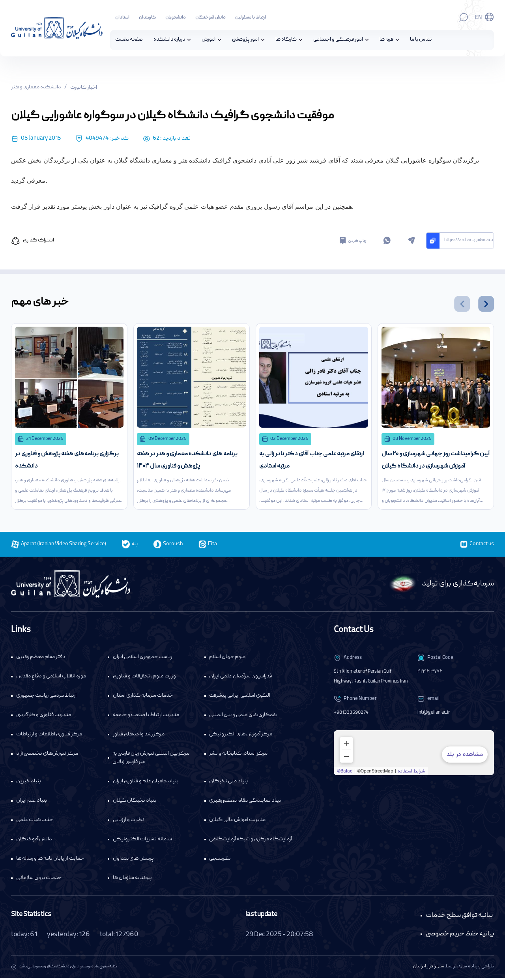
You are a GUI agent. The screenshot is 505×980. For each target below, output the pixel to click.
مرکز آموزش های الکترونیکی (241, 736)
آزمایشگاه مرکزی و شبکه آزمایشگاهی (251, 841)
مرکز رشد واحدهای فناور (139, 736)
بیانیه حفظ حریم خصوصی (460, 936)
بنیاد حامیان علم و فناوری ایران (146, 783)
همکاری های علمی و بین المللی (243, 717)
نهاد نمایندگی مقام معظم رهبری (245, 802)
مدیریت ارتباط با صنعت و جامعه (146, 717)
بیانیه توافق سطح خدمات (459, 917)
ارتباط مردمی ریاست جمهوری (46, 698)
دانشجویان (176, 18)
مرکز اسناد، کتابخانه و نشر (238, 756)
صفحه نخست (129, 40)
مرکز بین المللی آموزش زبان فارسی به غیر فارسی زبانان (151, 760)
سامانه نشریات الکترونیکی (142, 841)
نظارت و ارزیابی (128, 822)
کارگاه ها (286, 40)
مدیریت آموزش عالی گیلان (237, 822)
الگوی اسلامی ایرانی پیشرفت (240, 698)
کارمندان (147, 18)
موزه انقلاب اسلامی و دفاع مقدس (51, 678)
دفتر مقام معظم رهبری (41, 659)
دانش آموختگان (210, 18)
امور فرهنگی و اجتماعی (338, 40)
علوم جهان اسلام (227, 659)
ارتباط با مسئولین (251, 18)
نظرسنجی (220, 860)
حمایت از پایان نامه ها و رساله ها (50, 860)
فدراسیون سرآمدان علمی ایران (240, 678)
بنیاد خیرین (29, 783)
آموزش (209, 40)
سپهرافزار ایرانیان (429, 968)
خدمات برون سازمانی (39, 880)
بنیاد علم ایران (32, 802)
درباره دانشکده (169, 40)
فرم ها (386, 40)
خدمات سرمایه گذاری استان (143, 698)
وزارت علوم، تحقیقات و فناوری (144, 678)
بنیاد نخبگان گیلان (135, 802)
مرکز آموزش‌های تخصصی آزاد (47, 756)
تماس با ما (421, 40)
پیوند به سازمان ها (132, 880)
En (478, 18)
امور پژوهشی (245, 40)
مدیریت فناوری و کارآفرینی (44, 717)
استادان (122, 18)
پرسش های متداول (133, 860)
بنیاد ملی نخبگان (228, 783)
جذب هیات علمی (35, 822)
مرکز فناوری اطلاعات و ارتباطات (49, 736)
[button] (462, 305)
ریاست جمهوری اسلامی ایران (142, 659)
